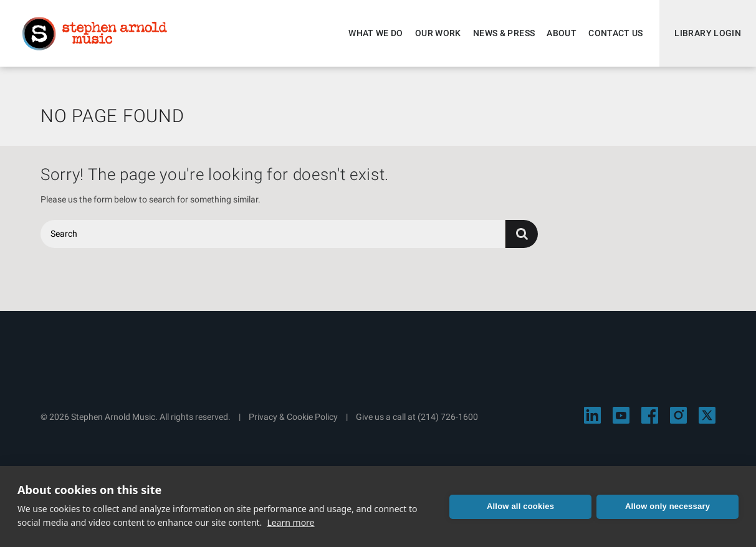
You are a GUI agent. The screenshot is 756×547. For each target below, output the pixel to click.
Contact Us (616, 33)
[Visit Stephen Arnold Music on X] (707, 415)
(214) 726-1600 (448, 417)
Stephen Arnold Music (95, 34)
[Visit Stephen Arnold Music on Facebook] (650, 415)
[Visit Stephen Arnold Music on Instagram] (678, 415)
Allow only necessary (667, 506)
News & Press (504, 33)
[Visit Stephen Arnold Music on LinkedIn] (592, 415)
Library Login (708, 33)
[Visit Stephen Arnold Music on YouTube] (621, 415)
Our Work (438, 33)
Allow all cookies (520, 506)
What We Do (376, 33)
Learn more (290, 522)
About (562, 33)
